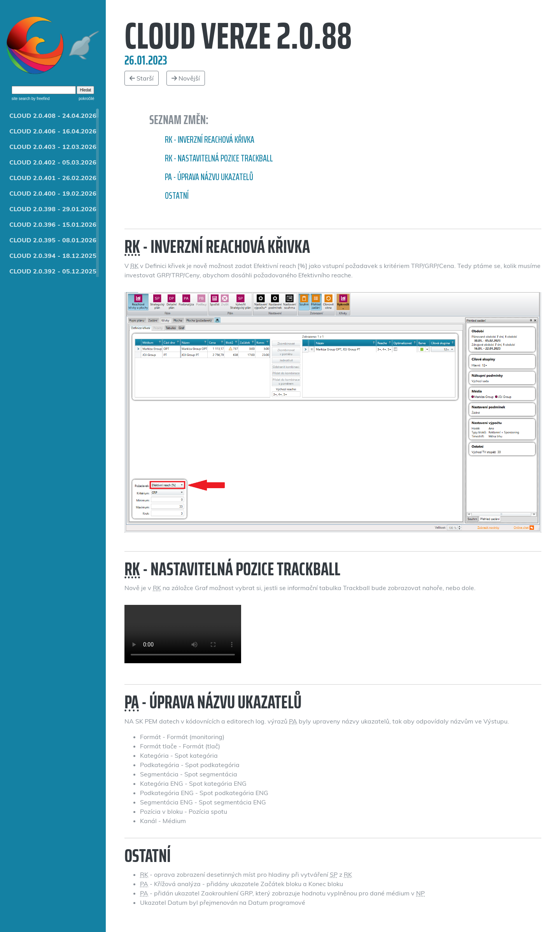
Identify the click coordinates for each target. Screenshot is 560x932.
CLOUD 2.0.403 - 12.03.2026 (53, 147)
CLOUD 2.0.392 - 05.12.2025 (53, 271)
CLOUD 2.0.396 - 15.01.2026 (53, 224)
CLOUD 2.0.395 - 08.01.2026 (53, 240)
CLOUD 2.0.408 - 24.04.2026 (53, 116)
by (40, 99)
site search (21, 99)
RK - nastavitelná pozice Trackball (219, 158)
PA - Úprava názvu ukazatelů (209, 177)
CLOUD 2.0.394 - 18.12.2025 (53, 256)
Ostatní (177, 196)
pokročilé (86, 99)
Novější (186, 78)
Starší (142, 78)
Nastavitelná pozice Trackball (183, 634)
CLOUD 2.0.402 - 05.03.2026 (53, 162)
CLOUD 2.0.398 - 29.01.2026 (53, 209)
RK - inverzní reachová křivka (210, 140)
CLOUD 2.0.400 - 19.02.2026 (53, 193)
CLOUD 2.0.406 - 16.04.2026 (53, 131)
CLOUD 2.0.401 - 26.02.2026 (53, 178)
